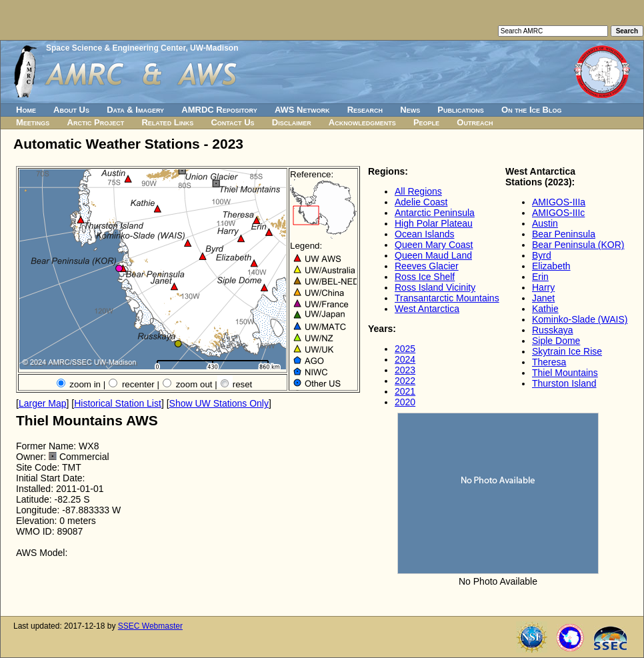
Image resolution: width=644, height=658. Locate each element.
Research (365, 110)
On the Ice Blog (531, 110)
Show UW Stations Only (219, 403)
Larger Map (43, 403)
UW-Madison (214, 48)
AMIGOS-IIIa (559, 202)
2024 (405, 359)
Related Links (167, 122)
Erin (540, 277)
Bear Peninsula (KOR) (578, 245)
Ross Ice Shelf (425, 277)
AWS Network (302, 110)
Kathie (545, 309)
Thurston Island (564, 383)
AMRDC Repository (219, 110)
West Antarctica (427, 309)
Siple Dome (556, 341)
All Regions (418, 191)
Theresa (549, 362)
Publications (461, 110)
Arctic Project (96, 122)
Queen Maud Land (433, 255)
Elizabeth (551, 266)
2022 (405, 381)
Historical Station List (118, 403)
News (410, 110)
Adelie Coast (421, 202)
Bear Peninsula (564, 234)
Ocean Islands (425, 234)
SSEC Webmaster (150, 626)
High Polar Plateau (434, 223)
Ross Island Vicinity (435, 287)
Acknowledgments (362, 122)
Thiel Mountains (565, 373)
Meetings (33, 122)
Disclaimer (292, 122)
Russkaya (552, 330)
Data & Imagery (135, 110)
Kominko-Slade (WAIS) (580, 319)
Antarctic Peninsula (435, 213)
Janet (543, 298)
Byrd (542, 255)
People (426, 122)
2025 (405, 349)
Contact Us (232, 122)
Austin (545, 223)
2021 (405, 391)
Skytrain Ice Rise (567, 351)
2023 (405, 370)
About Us (71, 110)
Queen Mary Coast (434, 245)
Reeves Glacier (427, 266)
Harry (543, 287)
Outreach (475, 122)
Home (26, 110)
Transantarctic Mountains (447, 298)
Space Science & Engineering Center (116, 48)
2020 (405, 402)
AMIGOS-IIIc (558, 213)
